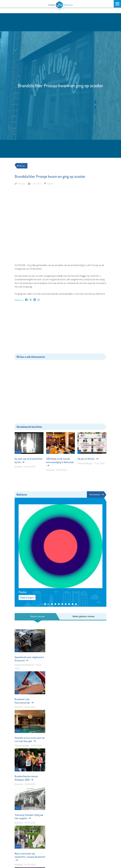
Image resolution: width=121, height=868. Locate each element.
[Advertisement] (60, 329)
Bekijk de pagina (27, 598)
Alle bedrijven (96, 495)
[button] (45, 605)
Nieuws (22, 166)
